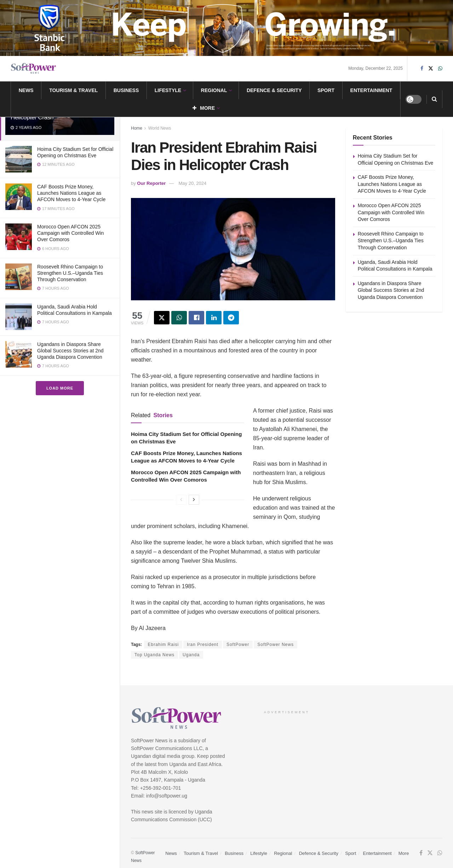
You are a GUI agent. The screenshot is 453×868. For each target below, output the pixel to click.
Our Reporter (151, 183)
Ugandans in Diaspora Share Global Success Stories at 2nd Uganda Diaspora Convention (70, 351)
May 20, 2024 (193, 183)
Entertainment (371, 90)
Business (126, 90)
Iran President (203, 645)
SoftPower (238, 645)
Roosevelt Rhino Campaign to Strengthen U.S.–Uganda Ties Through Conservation (70, 273)
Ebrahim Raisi (163, 645)
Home (137, 128)
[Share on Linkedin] (214, 318)
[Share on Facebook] (196, 318)
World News (160, 128)
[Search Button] (434, 99)
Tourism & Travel (73, 90)
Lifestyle (168, 90)
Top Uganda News (154, 655)
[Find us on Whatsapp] (440, 69)
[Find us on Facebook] (422, 69)
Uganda (191, 655)
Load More (60, 388)
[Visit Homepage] (34, 69)
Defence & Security (274, 90)
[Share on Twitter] (162, 318)
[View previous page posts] (181, 500)
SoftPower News (276, 645)
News (26, 90)
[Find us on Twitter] (431, 69)
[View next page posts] (194, 500)
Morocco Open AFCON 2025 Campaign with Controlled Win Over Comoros (70, 233)
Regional (214, 90)
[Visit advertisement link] (226, 28)
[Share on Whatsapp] (179, 318)
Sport (326, 90)
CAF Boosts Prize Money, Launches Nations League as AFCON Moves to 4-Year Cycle (71, 193)
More (204, 108)
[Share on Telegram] (231, 318)
